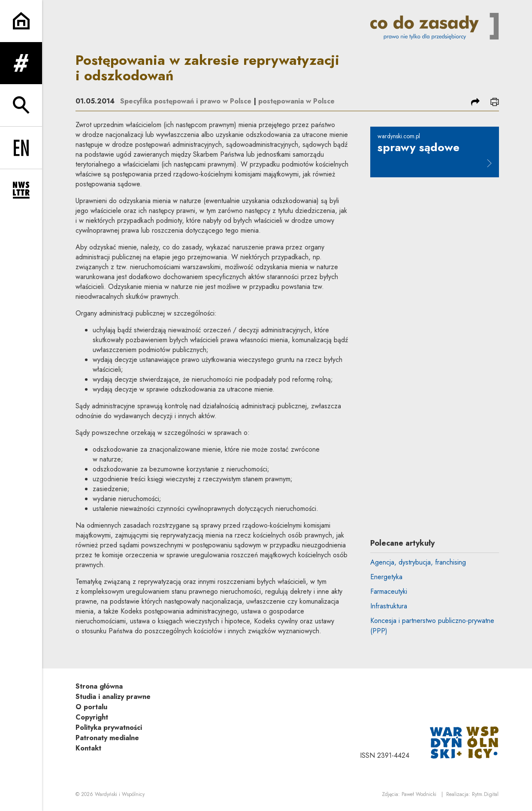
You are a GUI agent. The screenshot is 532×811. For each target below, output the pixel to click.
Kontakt (88, 748)
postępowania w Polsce (296, 101)
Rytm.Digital (485, 794)
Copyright (92, 717)
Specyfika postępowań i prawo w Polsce (186, 101)
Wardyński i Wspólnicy (120, 794)
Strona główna (99, 686)
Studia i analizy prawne (113, 697)
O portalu (91, 707)
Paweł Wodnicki (419, 794)
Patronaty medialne (107, 738)
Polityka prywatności (109, 727)
